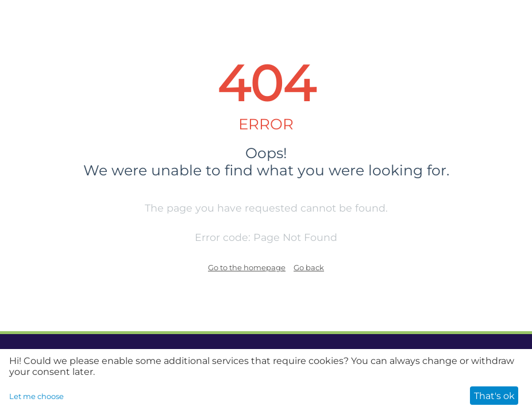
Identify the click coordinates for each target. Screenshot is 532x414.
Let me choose (36, 396)
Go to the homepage (247, 267)
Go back (309, 267)
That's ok (494, 396)
